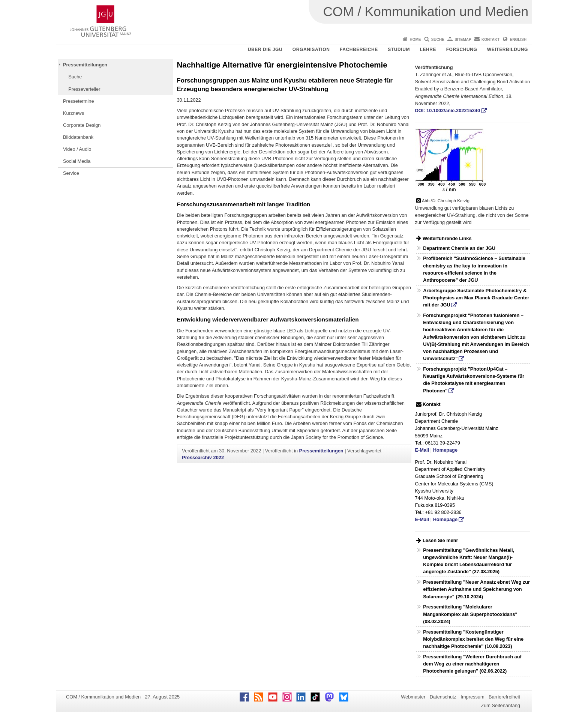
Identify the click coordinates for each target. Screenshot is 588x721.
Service (71, 173)
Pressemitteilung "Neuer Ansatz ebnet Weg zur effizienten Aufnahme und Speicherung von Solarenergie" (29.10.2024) (476, 589)
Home (415, 40)
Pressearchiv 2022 (203, 457)
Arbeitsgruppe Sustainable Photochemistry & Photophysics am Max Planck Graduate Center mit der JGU (476, 298)
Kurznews (73, 113)
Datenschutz (443, 697)
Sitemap (463, 40)
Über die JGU (265, 50)
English (518, 40)
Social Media (77, 161)
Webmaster (413, 697)
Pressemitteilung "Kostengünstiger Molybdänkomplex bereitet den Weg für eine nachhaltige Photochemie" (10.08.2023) (473, 639)
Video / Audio (77, 149)
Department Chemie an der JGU (459, 248)
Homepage (445, 450)
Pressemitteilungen (85, 65)
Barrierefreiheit (504, 697)
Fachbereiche (359, 50)
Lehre (428, 50)
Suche (438, 40)
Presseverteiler (84, 89)
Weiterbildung (508, 50)
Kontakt (490, 40)
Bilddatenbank (78, 137)
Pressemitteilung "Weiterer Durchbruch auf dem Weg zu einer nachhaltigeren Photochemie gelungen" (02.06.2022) (472, 664)
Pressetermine (79, 101)
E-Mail (422, 450)
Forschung (462, 50)
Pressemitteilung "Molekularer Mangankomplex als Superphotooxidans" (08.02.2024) (470, 614)
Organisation (311, 50)
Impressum (472, 697)
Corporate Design (82, 125)
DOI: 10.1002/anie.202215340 (448, 110)
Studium (399, 50)
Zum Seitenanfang (500, 705)
